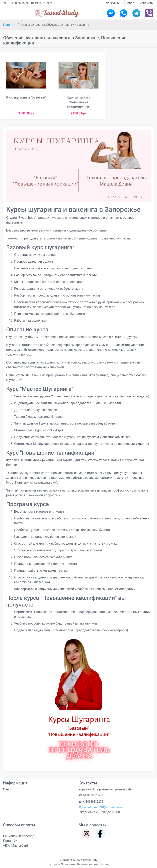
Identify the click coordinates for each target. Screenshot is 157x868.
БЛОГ (131, 3)
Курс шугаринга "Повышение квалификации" (78, 102)
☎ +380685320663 (15, 3)
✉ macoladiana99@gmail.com (100, 807)
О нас (7, 789)
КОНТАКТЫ (147, 3)
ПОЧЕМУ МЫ (114, 3)
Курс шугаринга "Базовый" (26, 97)
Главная (9, 25)
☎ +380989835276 (43, 3)
